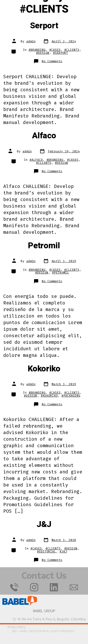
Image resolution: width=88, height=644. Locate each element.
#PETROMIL (61, 273)
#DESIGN (43, 53)
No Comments (52, 61)
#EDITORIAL (46, 551)
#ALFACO (36, 160)
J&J (44, 524)
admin (31, 41)
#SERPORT (61, 53)
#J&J (63, 551)
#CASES (55, 50)
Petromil (44, 246)
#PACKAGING (71, 396)
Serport (44, 26)
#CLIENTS (72, 50)
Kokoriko (44, 369)
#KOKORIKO (49, 396)
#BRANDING (37, 50)
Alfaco (44, 136)
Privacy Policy (17, 627)
